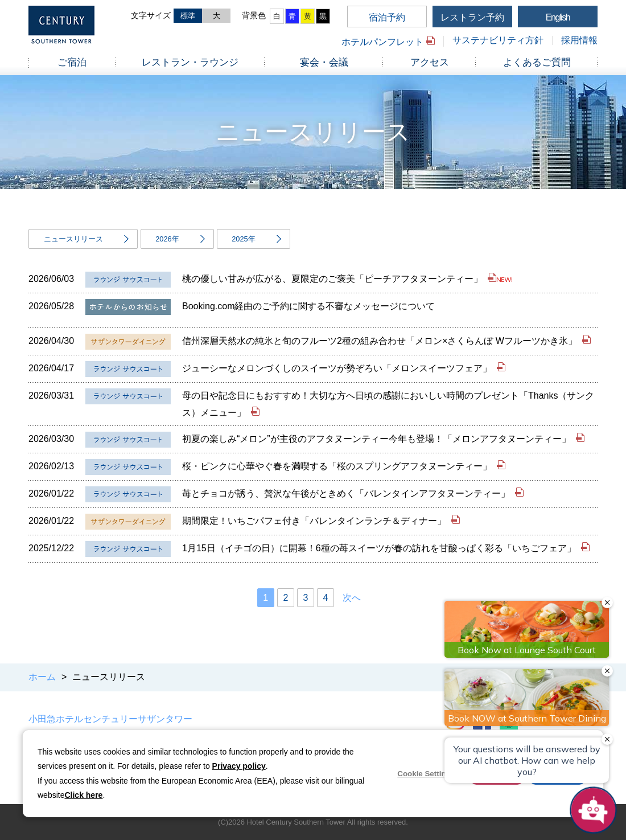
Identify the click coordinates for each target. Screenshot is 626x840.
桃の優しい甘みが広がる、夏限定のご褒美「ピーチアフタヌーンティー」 (333, 279)
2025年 (243, 239)
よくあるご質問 (537, 62)
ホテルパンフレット (382, 42)
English (558, 17)
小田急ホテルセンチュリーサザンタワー (110, 719)
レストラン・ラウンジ (190, 62)
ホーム (42, 677)
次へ (352, 598)
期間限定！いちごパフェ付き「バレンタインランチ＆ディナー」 (315, 521)
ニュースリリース (73, 239)
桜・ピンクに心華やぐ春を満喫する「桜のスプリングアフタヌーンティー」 (338, 466)
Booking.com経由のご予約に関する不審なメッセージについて (309, 306)
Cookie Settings (426, 774)
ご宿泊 (72, 62)
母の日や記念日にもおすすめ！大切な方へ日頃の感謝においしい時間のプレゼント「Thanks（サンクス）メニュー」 (388, 404)
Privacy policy (239, 766)
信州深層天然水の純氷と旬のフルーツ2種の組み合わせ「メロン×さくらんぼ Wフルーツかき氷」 (381, 341)
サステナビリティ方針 (498, 40)
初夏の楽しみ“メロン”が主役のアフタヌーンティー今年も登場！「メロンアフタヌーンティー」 (378, 439)
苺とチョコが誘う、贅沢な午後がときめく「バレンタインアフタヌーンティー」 (347, 493)
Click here (83, 795)
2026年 (167, 239)
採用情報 (579, 40)
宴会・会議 (324, 62)
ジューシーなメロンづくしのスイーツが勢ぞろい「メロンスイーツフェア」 (338, 368)
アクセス (430, 62)
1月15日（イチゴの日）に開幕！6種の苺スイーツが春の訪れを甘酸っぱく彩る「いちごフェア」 (380, 548)
